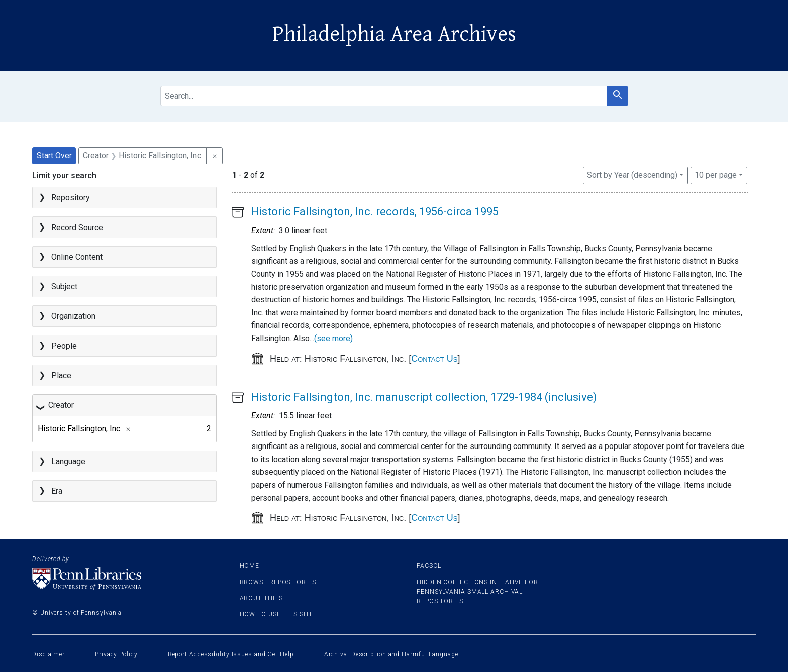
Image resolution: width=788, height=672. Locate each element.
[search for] (384, 96)
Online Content (77, 257)
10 (716, 174)
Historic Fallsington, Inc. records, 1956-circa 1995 (375, 212)
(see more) (333, 338)
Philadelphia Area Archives (394, 34)
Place (61, 375)
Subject (64, 287)
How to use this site (277, 614)
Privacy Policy (116, 654)
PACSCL (429, 566)
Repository (71, 198)
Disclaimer (48, 654)
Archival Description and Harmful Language (391, 654)
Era (57, 491)
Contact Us (434, 359)
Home (250, 566)
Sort (632, 175)
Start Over (54, 155)
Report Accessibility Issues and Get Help (231, 654)
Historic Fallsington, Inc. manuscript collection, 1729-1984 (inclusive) (424, 397)
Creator (61, 405)
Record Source (77, 227)
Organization (73, 316)
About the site (266, 598)
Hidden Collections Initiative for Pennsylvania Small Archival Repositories (477, 592)
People (64, 346)
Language (68, 461)
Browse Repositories (278, 582)
